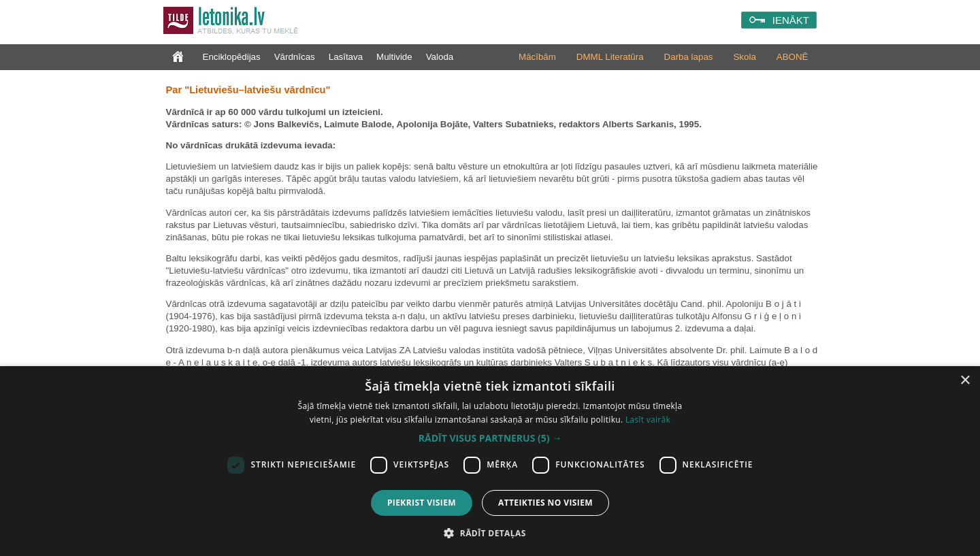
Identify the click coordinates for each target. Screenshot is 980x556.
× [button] (965, 381)
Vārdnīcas (295, 57)
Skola (744, 57)
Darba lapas (689, 57)
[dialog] (490, 461)
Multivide (394, 57)
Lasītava (346, 57)
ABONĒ (793, 57)
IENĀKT (791, 20)
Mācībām (537, 57)
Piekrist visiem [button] (422, 503)
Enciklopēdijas (232, 57)
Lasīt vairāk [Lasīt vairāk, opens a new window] (648, 420)
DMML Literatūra (610, 57)
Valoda (440, 57)
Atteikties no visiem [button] (545, 503)
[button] (490, 438)
